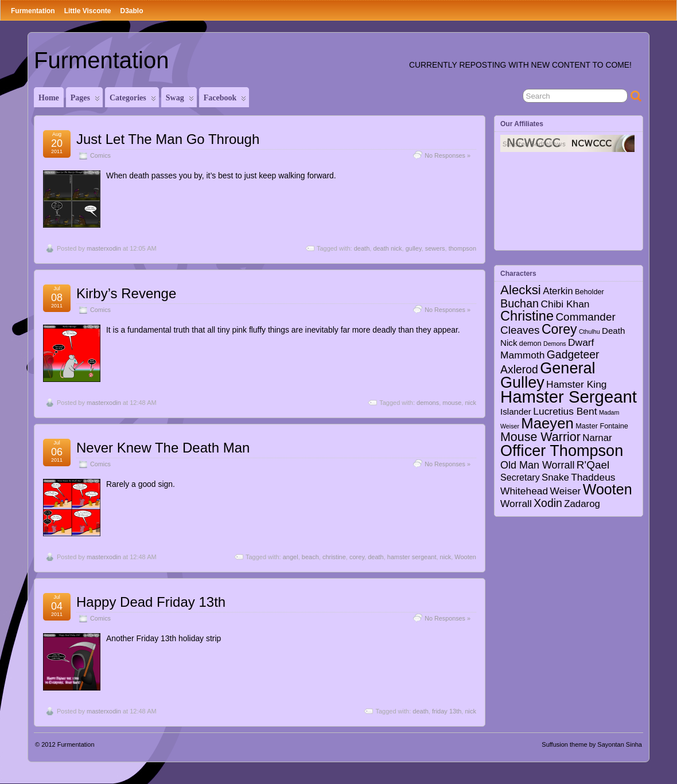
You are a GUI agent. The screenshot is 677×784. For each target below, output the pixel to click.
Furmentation (33, 11)
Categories (133, 100)
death (362, 248)
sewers (435, 248)
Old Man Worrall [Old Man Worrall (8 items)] (537, 465)
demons (428, 403)
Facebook (225, 100)
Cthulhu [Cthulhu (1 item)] (590, 331)
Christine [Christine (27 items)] (527, 316)
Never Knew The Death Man (163, 448)
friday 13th (447, 711)
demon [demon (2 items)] (530, 344)
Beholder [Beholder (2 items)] (590, 292)
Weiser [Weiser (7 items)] (566, 491)
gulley (414, 248)
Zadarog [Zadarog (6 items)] (582, 504)
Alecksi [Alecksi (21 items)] (521, 290)
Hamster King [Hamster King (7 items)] (576, 384)
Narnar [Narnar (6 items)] (597, 438)
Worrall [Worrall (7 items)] (516, 504)
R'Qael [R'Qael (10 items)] (593, 465)
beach (310, 557)
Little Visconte (88, 11)
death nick (387, 248)
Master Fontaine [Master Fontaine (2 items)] (602, 426)
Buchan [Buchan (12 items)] (520, 303)
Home (49, 98)
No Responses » (448, 155)
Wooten (465, 557)
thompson (462, 248)
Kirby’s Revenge (126, 293)
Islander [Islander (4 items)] (516, 411)
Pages (85, 100)
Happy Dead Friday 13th (151, 602)
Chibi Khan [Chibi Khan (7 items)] (565, 304)
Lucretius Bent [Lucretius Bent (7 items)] (565, 411)
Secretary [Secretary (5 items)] (520, 477)
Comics (100, 155)
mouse (452, 403)
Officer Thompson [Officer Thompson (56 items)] (562, 450)
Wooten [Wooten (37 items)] (608, 489)
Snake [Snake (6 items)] (555, 477)
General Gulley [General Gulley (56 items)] (548, 375)
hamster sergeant (412, 557)
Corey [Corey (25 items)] (559, 329)
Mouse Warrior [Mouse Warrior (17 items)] (540, 437)
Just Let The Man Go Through (168, 139)
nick (470, 403)
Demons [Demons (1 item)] (555, 344)
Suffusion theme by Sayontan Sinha (592, 744)
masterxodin (104, 248)
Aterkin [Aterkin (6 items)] (558, 291)
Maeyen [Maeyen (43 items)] (547, 423)
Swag (180, 100)
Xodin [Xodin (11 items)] (548, 503)
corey (357, 557)
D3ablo (131, 11)
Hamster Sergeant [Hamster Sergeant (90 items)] (569, 397)
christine (334, 557)
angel (291, 557)
